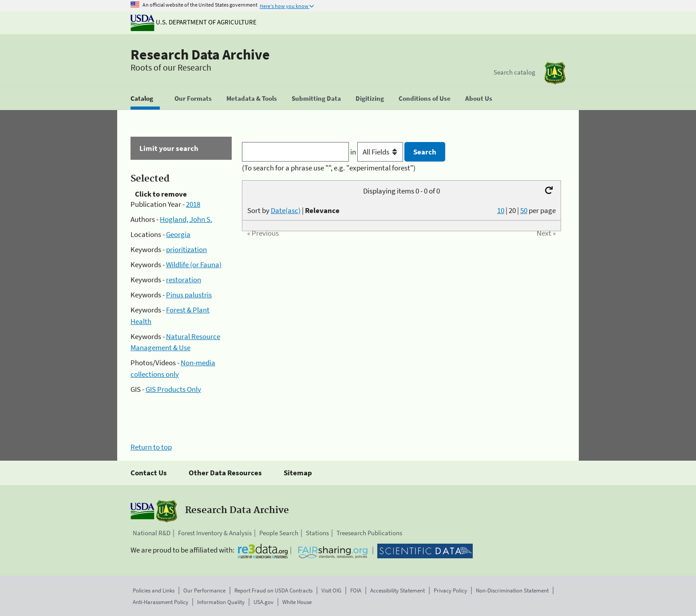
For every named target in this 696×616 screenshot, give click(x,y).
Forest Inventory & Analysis (215, 533)
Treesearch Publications (369, 533)
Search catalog (514, 72)
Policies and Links (154, 590)
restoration (184, 280)
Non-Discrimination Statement (512, 590)
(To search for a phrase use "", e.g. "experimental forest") (329, 168)
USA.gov (263, 602)
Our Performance (204, 590)
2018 (193, 204)
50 (524, 210)
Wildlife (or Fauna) (194, 265)
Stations (317, 533)
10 (501, 210)
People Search (279, 533)
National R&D (152, 533)
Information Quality (221, 602)
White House (297, 602)
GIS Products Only (173, 389)
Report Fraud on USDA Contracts (273, 590)
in (378, 152)
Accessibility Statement (397, 590)
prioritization (186, 249)
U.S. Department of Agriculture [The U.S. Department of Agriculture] (194, 22)
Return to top (151, 447)
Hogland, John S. (186, 219)
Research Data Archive (200, 55)
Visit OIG (331, 590)
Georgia (178, 234)
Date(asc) (286, 210)
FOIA (356, 590)
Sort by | (293, 210)
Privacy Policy (450, 590)
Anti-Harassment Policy (160, 602)
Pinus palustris (189, 295)
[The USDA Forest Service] (555, 73)
